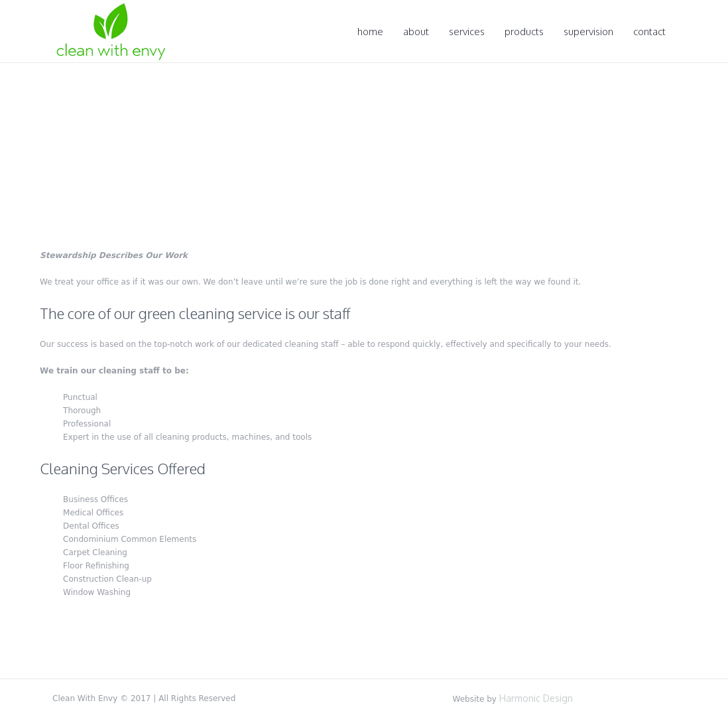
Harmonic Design (536, 698)
